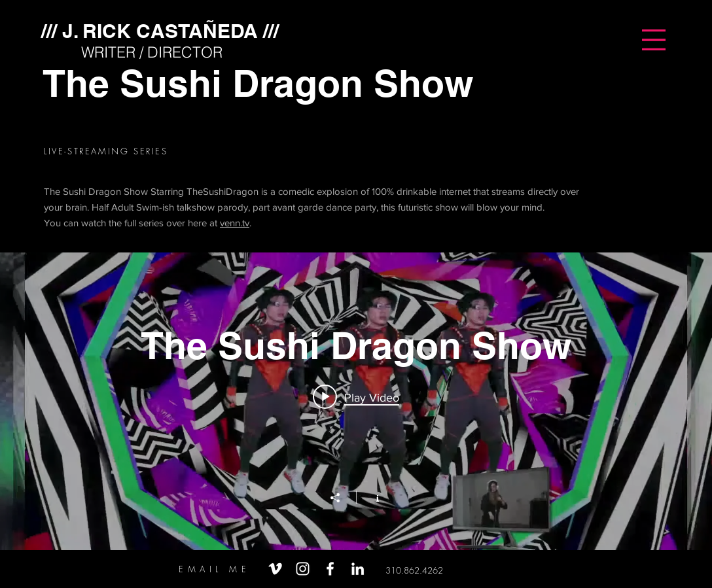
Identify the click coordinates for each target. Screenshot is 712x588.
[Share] (342, 498)
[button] (654, 40)
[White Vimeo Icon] (275, 569)
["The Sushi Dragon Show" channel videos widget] (356, 401)
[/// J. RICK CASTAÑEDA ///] (160, 30)
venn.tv (235, 223)
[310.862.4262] (414, 570)
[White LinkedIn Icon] (358, 569)
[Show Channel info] (371, 497)
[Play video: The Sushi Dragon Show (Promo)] (356, 397)
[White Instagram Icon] (303, 569)
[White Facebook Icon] (330, 569)
